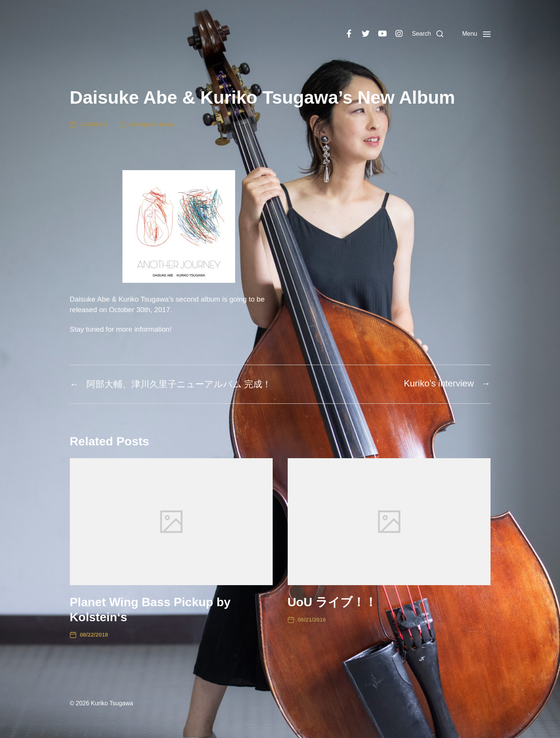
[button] (428, 34)
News (167, 124)
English (146, 124)
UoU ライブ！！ (332, 602)
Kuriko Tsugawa (112, 703)
